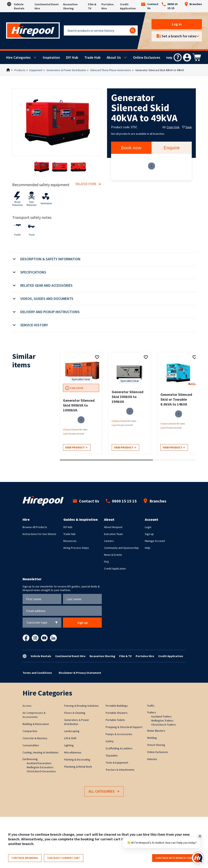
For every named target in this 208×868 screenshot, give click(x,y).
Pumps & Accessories (119, 734)
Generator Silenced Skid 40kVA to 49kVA (160, 70)
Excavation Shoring (102, 656)
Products (20, 70)
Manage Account (155, 541)
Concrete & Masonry (35, 738)
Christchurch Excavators (41, 771)
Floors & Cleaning (75, 713)
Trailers (152, 712)
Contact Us (150, 6)
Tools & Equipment (117, 763)
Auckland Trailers (161, 716)
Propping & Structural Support (124, 727)
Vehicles (152, 759)
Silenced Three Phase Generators (111, 70)
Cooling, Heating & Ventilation (40, 752)
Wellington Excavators (40, 767)
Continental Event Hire (70, 656)
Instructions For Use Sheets (39, 534)
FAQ (106, 562)
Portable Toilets (115, 720)
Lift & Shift (70, 738)
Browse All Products (35, 527)
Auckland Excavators (39, 763)
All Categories (104, 792)
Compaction (30, 731)
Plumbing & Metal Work (78, 767)
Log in (177, 24)
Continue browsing (25, 858)
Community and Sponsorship (121, 548)
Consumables (31, 745)
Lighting (69, 745)
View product (76, 448)
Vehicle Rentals (41, 656)
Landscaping (72, 731)
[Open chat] (198, 858)
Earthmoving (30, 759)
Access (27, 706)
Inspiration (51, 57)
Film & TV (125, 656)
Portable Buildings (117, 706)
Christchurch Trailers (164, 725)
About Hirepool (113, 527)
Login (148, 527)
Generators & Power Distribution (66, 70)
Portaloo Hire (145, 656)
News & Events (113, 555)
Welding (152, 738)
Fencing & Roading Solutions (81, 706)
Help (148, 548)
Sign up (149, 534)
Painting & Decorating (77, 759)
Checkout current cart (64, 858)
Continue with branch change (176, 858)
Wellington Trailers (162, 720)
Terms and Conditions (37, 673)
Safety (110, 741)
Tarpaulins (112, 755)
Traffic (151, 706)
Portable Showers (117, 713)
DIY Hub (72, 57)
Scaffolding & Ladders (119, 748)
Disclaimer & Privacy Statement (80, 673)
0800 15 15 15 (170, 6)
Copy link (171, 127)
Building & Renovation (36, 724)
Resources (70, 541)
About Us (114, 57)
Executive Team (113, 534)
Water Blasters (156, 731)
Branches (193, 4)
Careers (109, 541)
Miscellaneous (73, 752)
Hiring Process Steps (76, 548)
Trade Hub (92, 57)
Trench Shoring (156, 745)
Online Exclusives (147, 57)
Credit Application (115, 569)
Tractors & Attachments (120, 770)
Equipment (36, 70)
